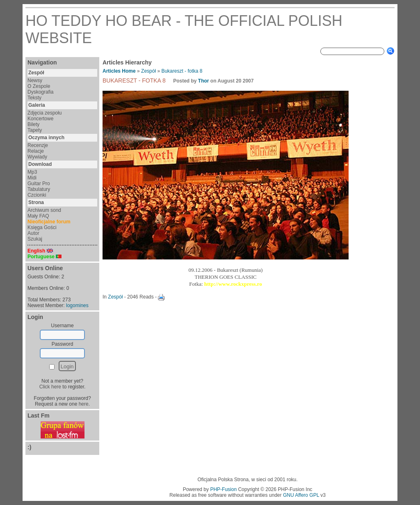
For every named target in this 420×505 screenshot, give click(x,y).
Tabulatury (39, 189)
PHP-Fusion (223, 489)
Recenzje (38, 145)
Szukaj (35, 239)
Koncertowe (40, 119)
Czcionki (37, 195)
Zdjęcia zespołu (45, 113)
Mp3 (32, 172)
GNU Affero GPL (301, 495)
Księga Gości (42, 227)
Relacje (36, 151)
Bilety (33, 124)
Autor (33, 233)
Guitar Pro (39, 184)
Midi (32, 178)
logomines (77, 305)
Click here (50, 387)
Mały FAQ (38, 216)
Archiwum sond (44, 210)
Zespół (148, 71)
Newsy (35, 80)
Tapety (35, 130)
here (84, 404)
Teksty (34, 98)
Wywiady (37, 157)
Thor (204, 81)
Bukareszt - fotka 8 (182, 71)
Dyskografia (40, 92)
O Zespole (39, 86)
